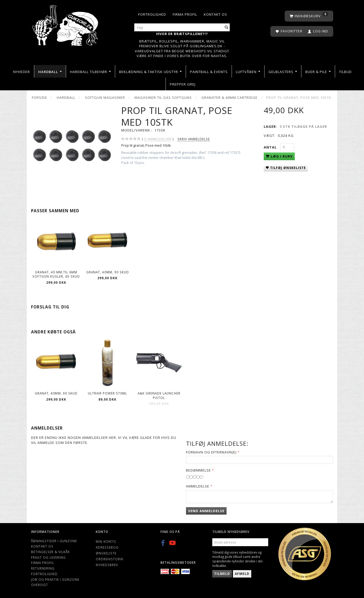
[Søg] (227, 27)
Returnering (43, 568)
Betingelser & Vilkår (50, 552)
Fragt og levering (48, 557)
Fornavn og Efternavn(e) (211, 452)
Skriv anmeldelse (194, 139)
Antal (271, 147)
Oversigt (40, 585)
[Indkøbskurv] (309, 16)
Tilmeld (222, 574)
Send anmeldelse (206, 511)
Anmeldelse (198, 486)
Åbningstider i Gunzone (54, 541)
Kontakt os (215, 14)
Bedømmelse (198, 470)
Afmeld (242, 574)
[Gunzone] (66, 24)
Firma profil (185, 14)
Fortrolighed (152, 14)
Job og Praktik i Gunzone (55, 579)
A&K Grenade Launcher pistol (159, 395)
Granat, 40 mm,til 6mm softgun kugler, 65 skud (56, 274)
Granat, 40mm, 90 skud (108, 272)
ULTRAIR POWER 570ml (107, 393)
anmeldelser (158, 139)
